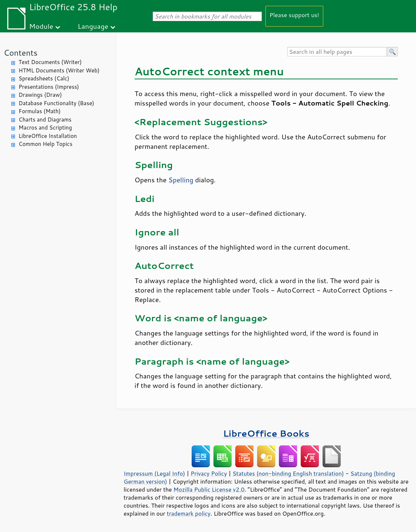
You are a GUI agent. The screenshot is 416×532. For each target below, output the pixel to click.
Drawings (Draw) (40, 95)
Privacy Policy (209, 473)
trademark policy (189, 513)
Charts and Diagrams (45, 120)
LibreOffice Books (266, 433)
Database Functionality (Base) (56, 103)
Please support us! (294, 15)
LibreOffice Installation (48, 136)
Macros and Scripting (45, 128)
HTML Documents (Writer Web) (59, 70)
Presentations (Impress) (49, 87)
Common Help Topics (45, 144)
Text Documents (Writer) (50, 62)
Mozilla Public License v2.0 (209, 489)
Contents (21, 53)
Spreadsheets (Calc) (44, 78)
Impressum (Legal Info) (154, 473)
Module (41, 26)
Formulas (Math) (40, 111)
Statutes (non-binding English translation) (288, 473)
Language (93, 26)
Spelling (181, 180)
